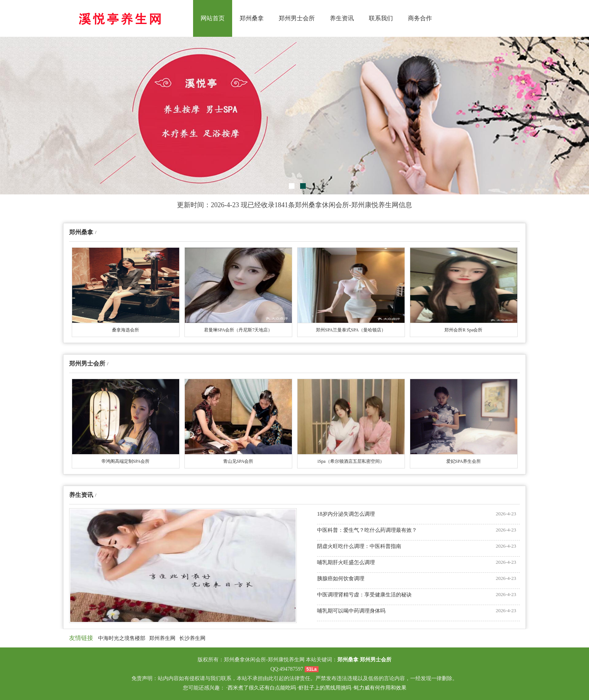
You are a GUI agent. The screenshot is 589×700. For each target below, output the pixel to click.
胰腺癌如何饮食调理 (341, 579)
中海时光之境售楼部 (122, 638)
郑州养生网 (162, 638)
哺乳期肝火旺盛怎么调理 (346, 562)
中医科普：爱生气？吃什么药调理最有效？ (367, 530)
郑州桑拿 (252, 18)
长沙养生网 (192, 638)
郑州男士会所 (297, 18)
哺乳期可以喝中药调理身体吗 (351, 611)
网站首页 (213, 18)
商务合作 (420, 18)
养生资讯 (342, 18)
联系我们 (381, 18)
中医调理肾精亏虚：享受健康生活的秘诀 (364, 595)
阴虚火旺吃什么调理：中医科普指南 (359, 546)
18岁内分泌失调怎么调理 (346, 514)
